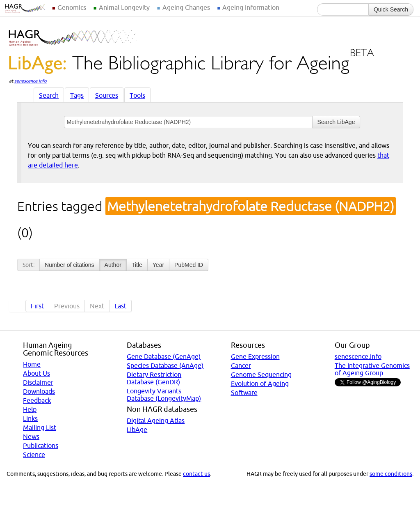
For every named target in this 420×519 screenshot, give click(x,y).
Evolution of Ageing (260, 384)
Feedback (37, 400)
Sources (107, 95)
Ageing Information (251, 7)
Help (30, 409)
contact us (196, 474)
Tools (137, 95)
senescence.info (31, 81)
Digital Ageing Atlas (156, 420)
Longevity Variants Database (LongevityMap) (164, 395)
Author (113, 265)
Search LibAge (336, 122)
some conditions (391, 474)
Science (34, 455)
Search (49, 95)
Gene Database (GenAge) (164, 356)
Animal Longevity (124, 7)
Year (158, 265)
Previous (67, 306)
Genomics (72, 7)
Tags (77, 95)
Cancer (241, 365)
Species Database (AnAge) (165, 365)
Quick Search (391, 9)
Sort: (29, 265)
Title (137, 265)
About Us (37, 373)
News (31, 436)
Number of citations (70, 265)
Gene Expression (255, 356)
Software (244, 393)
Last (120, 306)
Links (30, 418)
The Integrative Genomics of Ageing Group (372, 369)
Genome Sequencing (261, 374)
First (37, 306)
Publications (41, 446)
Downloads (39, 391)
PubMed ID (189, 265)
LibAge (137, 429)
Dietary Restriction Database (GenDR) (154, 378)
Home (32, 364)
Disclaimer (38, 382)
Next (97, 306)
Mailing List (40, 427)
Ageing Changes (186, 7)
